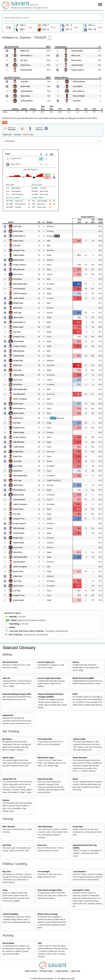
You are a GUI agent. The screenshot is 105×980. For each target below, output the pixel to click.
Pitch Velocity (9, 827)
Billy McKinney (19, 269)
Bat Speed (7, 739)
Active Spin (78, 827)
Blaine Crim (25, 51)
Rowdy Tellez (18, 303)
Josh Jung (17, 226)
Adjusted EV (8, 715)
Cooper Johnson (78, 70)
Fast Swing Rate (45, 739)
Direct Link (8, 135)
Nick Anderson (79, 91)
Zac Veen (24, 60)
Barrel (14, 620)
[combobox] (52, 17)
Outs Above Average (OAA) (50, 890)
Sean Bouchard (26, 70)
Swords (6, 800)
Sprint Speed (8, 943)
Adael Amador (19, 255)
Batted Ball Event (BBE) (83, 678)
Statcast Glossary (19, 648)
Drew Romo (18, 279)
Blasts (75, 779)
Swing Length (79, 739)
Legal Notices (62, 971)
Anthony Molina (27, 91)
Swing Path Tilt (10, 779)
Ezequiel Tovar (19, 250)
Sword (12, 627)
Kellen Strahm (19, 260)
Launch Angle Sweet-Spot (49, 678)
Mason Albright (79, 96)
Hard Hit (13, 617)
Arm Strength (43, 872)
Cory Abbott (77, 86)
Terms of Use (31, 971)
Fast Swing (14, 624)
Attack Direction (80, 758)
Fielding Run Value (81, 890)
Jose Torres (18, 274)
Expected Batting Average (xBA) (17, 694)
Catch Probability (11, 914)
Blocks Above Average (48, 914)
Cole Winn (24, 82)
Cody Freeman (19, 298)
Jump (5, 890)
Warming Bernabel (20, 284)
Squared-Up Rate (45, 779)
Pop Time (7, 872)
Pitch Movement (45, 827)
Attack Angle (8, 758)
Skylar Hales (25, 86)
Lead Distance (79, 872)
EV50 (75, 694)
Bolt (40, 943)
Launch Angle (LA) (46, 662)
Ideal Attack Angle (46, 758)
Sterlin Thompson (20, 293)
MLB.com (76, 971)
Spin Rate (7, 845)
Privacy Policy (47, 971)
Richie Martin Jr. (27, 55)
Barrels (76, 662)
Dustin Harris (25, 65)
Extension (42, 845)
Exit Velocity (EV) (10, 662)
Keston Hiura (76, 60)
